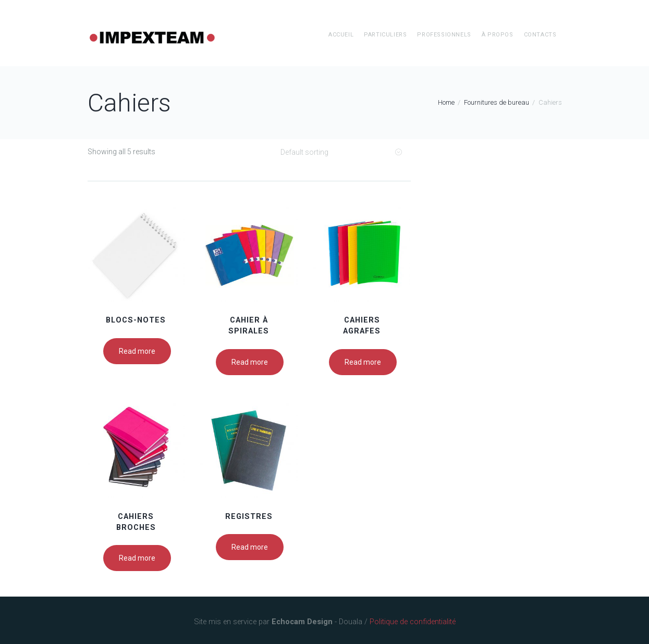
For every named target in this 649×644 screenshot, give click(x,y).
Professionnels (444, 35)
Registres (249, 517)
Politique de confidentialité (413, 622)
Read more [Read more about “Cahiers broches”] (137, 558)
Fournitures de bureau (497, 102)
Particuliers (385, 35)
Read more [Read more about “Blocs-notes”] (137, 351)
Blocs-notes (136, 320)
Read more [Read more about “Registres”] (250, 547)
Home (446, 102)
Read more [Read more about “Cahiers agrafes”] (363, 362)
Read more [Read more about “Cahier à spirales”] (250, 362)
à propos (498, 35)
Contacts (540, 35)
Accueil (341, 35)
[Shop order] (340, 152)
